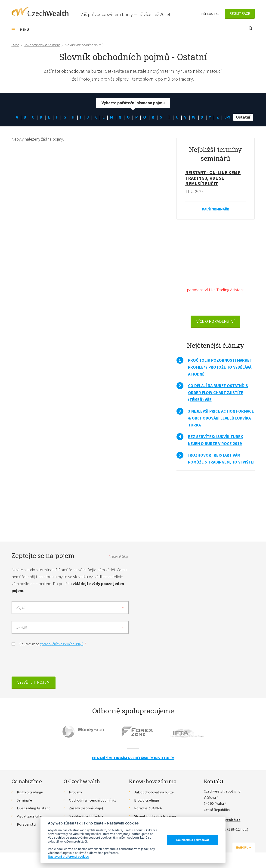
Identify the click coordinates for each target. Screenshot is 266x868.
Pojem (22, 607)
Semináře (24, 800)
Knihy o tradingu (30, 792)
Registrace (240, 13)
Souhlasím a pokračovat (193, 840)
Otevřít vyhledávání (251, 28)
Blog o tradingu (147, 800)
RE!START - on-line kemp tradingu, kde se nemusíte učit (213, 178)
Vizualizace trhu (29, 816)
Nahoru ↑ (244, 847)
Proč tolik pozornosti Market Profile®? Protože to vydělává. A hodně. (220, 367)
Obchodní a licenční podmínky (93, 800)
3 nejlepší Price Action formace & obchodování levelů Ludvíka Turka (221, 418)
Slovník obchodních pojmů (155, 816)
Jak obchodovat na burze (154, 792)
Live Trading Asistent (34, 808)
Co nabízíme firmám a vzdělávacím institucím (133, 758)
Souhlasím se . (49, 644)
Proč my (75, 792)
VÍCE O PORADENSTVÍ (215, 321)
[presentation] (47, 663)
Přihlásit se (210, 14)
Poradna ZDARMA (148, 808)
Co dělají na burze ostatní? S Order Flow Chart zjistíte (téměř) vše (218, 393)
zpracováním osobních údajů (62, 644)
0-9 (227, 117)
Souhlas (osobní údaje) (87, 816)
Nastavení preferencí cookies (68, 856)
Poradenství (26, 824)
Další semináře (216, 209)
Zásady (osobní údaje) (86, 808)
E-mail (22, 627)
